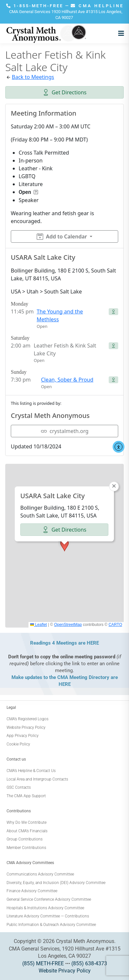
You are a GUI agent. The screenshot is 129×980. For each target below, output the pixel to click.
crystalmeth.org (65, 431)
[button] (64, 545)
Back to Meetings (33, 77)
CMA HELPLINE (97, 6)
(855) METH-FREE (43, 963)
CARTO (115, 625)
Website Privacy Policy (65, 971)
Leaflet (38, 625)
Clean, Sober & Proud (67, 380)
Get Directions (65, 92)
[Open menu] (120, 33)
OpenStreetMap (68, 625)
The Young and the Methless (60, 315)
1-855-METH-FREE (36, 6)
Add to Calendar (62, 236)
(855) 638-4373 (89, 963)
